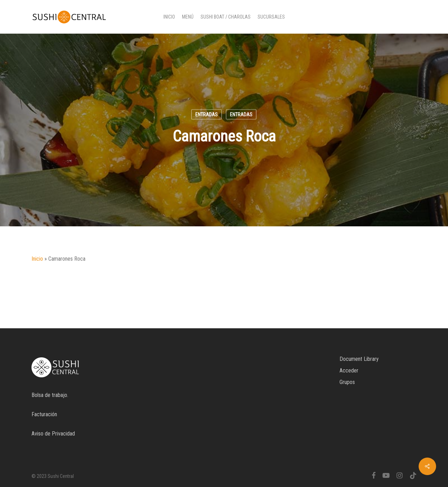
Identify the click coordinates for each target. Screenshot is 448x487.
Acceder (349, 371)
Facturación (44, 414)
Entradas (206, 115)
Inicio (37, 259)
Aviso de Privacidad (53, 434)
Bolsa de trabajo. (50, 395)
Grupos (347, 382)
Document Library (359, 359)
